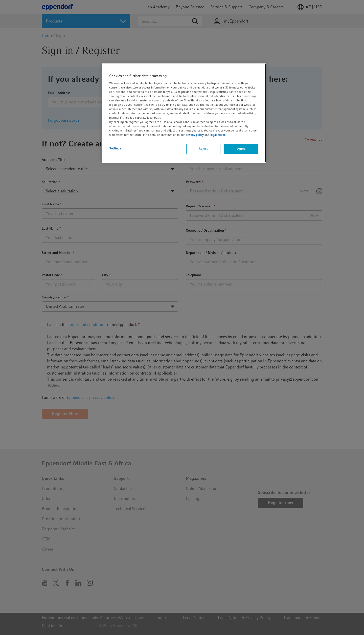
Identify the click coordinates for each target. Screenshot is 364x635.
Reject (203, 149)
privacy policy (195, 135)
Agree (241, 149)
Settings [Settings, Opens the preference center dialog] (115, 148)
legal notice (218, 135)
